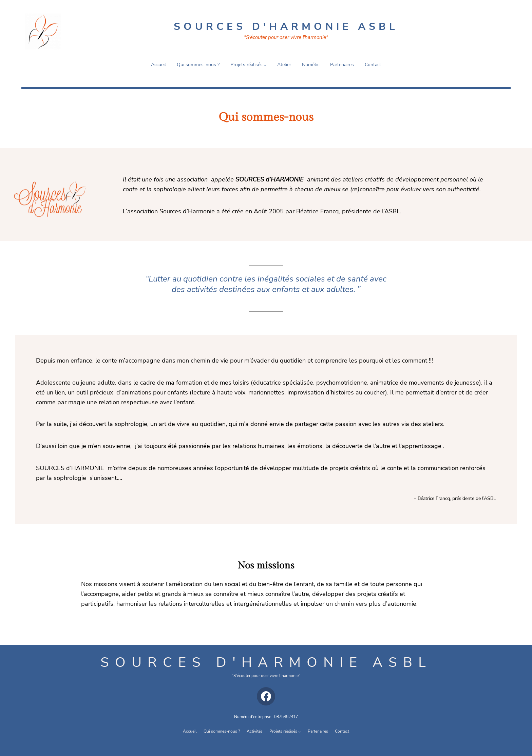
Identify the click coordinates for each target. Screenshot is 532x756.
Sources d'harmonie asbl (266, 662)
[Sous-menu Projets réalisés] (265, 65)
